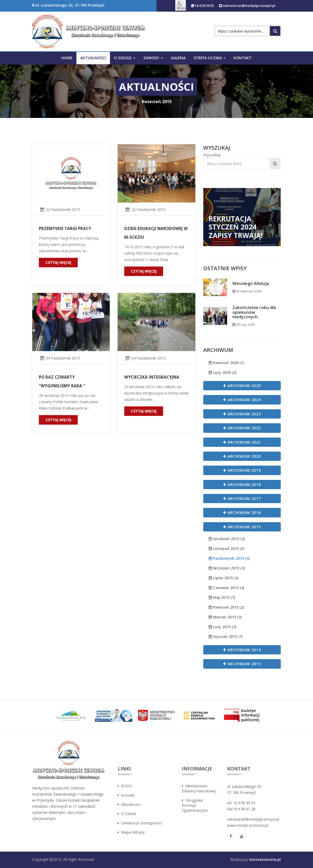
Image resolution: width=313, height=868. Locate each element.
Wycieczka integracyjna (151, 377)
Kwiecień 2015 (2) (226, 607)
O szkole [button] (125, 58)
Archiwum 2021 (242, 442)
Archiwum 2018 (242, 484)
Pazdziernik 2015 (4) (229, 558)
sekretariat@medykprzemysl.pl (244, 6)
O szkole (127, 814)
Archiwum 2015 (242, 527)
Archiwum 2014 (242, 650)
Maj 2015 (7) (222, 597)
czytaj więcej (59, 262)
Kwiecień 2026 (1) (226, 363)
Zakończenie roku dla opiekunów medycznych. (254, 312)
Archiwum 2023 (242, 414)
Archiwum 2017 (242, 499)
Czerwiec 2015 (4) (226, 588)
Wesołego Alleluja (251, 284)
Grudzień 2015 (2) (227, 539)
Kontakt (243, 58)
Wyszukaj (212, 155)
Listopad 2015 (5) (226, 548)
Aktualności (93, 58)
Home (67, 58)
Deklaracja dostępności (140, 823)
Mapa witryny (131, 832)
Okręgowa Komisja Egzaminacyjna (195, 805)
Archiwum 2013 (242, 664)
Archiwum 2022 (242, 428)
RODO (125, 786)
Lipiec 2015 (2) (224, 578)
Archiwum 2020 (242, 456)
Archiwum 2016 (242, 513)
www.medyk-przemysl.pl (248, 825)
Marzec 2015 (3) (225, 617)
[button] (171, 5)
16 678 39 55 (195, 6)
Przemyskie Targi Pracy (64, 228)
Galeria (178, 58)
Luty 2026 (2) (222, 372)
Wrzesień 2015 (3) (227, 568)
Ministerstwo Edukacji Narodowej (199, 788)
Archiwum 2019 (242, 470)
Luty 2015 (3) (222, 627)
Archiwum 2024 (242, 400)
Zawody (153, 58)
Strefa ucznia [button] (210, 58)
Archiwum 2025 (242, 386)
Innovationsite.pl (265, 859)
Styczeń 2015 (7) (226, 637)
